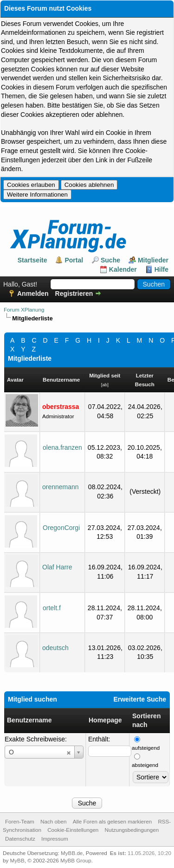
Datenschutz (20, 839)
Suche (110, 260)
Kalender (123, 269)
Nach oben (53, 821)
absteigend (145, 765)
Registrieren (74, 294)
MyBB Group (76, 860)
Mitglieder (153, 260)
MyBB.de (72, 853)
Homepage (105, 720)
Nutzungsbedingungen (132, 830)
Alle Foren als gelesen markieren (112, 821)
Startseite (32, 260)
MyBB (17, 860)
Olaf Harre (57, 567)
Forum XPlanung (24, 310)
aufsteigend (146, 748)
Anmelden (33, 294)
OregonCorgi (61, 528)
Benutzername (29, 720)
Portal (74, 260)
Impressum (55, 839)
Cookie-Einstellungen (73, 830)
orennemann (61, 487)
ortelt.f (52, 608)
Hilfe (161, 269)
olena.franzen (62, 447)
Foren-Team (20, 821)
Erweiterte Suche (140, 699)
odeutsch (55, 648)
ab (105, 385)
